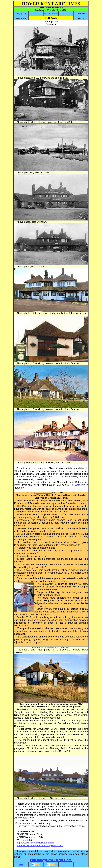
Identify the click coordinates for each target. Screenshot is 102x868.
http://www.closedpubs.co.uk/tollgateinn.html (40, 845)
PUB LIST (21, 14)
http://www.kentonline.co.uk (43, 493)
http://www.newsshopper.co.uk (48, 647)
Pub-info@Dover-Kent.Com (51, 860)
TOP (21, 865)
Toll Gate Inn (77, 485)
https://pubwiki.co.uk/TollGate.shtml (35, 843)
